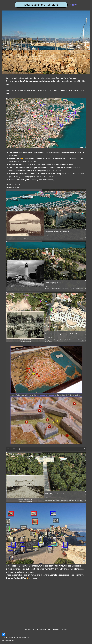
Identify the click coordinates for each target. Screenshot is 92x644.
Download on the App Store (41, 5)
